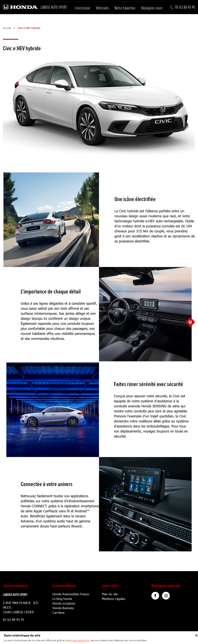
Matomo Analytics (78, 640)
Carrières (58, 613)
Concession (82, 8)
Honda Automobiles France (71, 594)
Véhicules (102, 8)
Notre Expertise (125, 8)
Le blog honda (62, 599)
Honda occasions (64, 603)
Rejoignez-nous (152, 8)
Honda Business (63, 608)
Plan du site (110, 594)
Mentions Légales (114, 599)
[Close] (195, 634)
